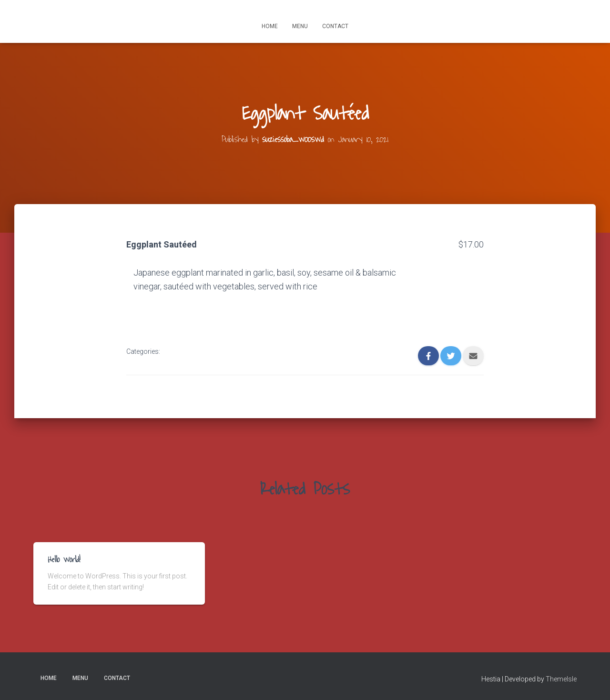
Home (270, 26)
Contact (335, 26)
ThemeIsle (561, 679)
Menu (300, 26)
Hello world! (64, 560)
